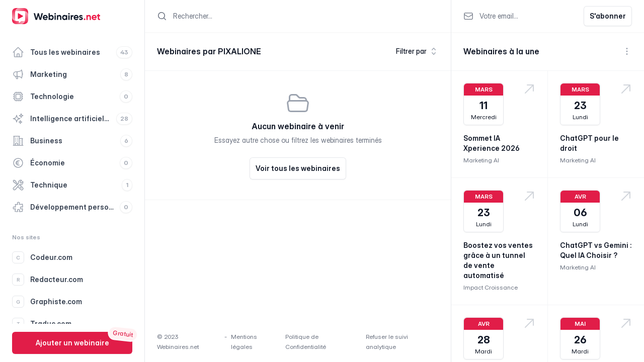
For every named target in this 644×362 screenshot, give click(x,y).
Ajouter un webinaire (72, 343)
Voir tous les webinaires (298, 168)
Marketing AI (481, 160)
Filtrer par (417, 51)
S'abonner (608, 16)
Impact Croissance (491, 287)
